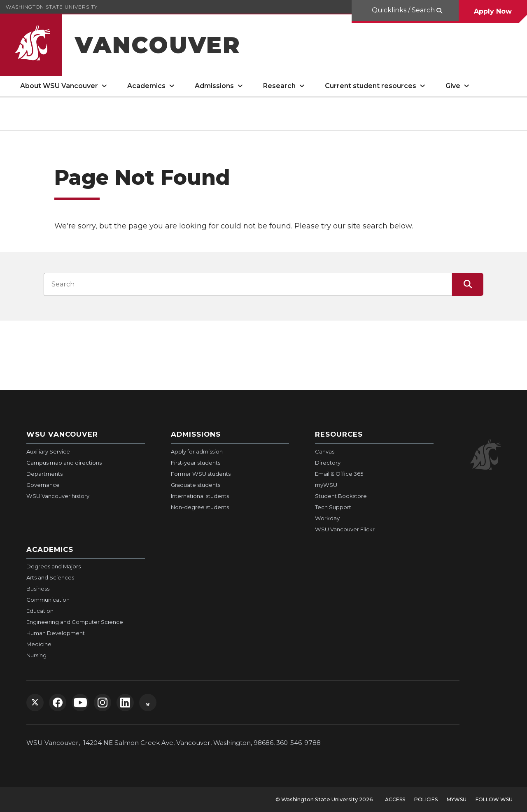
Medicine (39, 644)
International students (200, 496)
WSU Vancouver (62, 434)
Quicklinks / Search (403, 10)
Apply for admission (197, 451)
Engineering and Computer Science (75, 622)
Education (40, 611)
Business (38, 589)
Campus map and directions (64, 463)
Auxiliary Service (48, 451)
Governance (43, 485)
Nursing (36, 655)
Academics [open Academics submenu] (146, 86)
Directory (328, 463)
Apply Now (493, 11)
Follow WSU (494, 799)
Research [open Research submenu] (279, 86)
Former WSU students (201, 474)
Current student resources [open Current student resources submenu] (371, 86)
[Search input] (248, 284)
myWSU (326, 485)
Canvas (325, 451)
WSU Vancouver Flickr (345, 529)
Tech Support (333, 507)
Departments (44, 474)
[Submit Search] (468, 284)
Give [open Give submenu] (453, 86)
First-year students (196, 463)
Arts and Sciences (50, 577)
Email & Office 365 (339, 474)
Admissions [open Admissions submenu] (214, 86)
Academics (50, 549)
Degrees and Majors (54, 566)
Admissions (196, 434)
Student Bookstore (341, 496)
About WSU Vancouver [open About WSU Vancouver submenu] (59, 86)
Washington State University (52, 7)
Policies (426, 799)
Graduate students (196, 485)
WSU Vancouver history (58, 496)
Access (395, 799)
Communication (48, 600)
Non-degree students (200, 507)
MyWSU (457, 799)
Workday (327, 518)
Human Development (56, 633)
